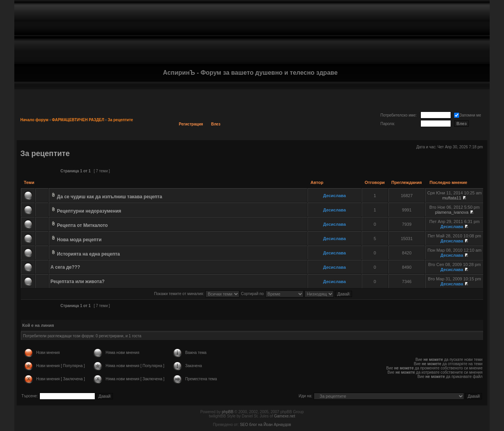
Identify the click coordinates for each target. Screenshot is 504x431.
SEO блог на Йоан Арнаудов (265, 425)
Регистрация (191, 124)
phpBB (227, 412)
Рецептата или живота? (78, 282)
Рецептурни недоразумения (89, 211)
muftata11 (452, 198)
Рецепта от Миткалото (82, 225)
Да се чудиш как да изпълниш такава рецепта (109, 197)
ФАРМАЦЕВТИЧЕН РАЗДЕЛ (78, 120)
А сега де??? (66, 267)
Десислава (334, 196)
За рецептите (120, 120)
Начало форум (35, 120)
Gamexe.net (284, 416)
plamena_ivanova (452, 212)
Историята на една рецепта (88, 254)
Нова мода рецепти (79, 240)
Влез (216, 124)
